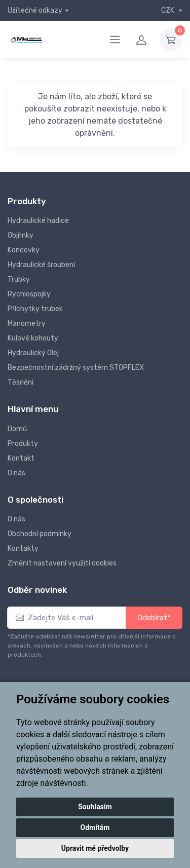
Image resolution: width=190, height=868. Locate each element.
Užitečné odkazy (35, 10)
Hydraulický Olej (33, 353)
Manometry (27, 324)
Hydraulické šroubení (41, 265)
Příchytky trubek (35, 309)
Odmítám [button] (95, 827)
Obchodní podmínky (40, 534)
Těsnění (21, 382)
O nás (16, 473)
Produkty (23, 444)
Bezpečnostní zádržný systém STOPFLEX (76, 368)
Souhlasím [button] (95, 807)
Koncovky (24, 250)
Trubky (19, 279)
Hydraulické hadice (38, 221)
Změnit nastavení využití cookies (62, 563)
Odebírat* (154, 618)
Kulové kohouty (33, 338)
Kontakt (21, 458)
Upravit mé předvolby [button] (95, 848)
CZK (168, 10)
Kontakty (23, 549)
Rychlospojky (29, 294)
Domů (17, 429)
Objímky (21, 235)
